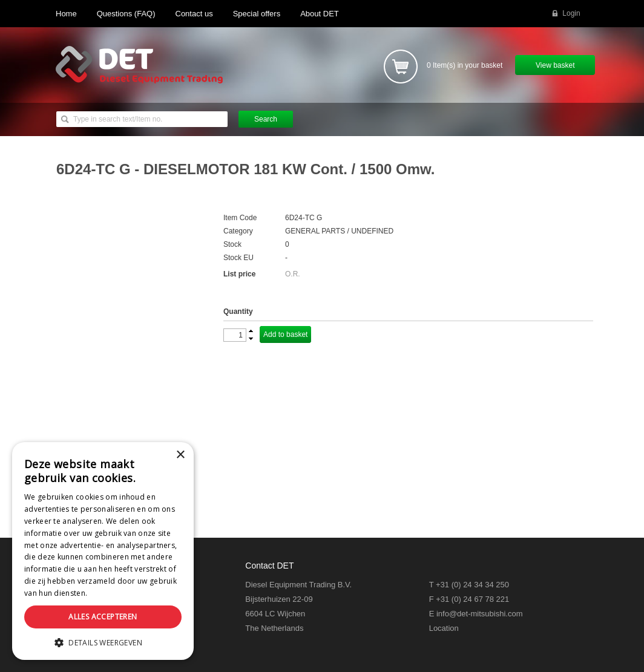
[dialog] (103, 551)
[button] (103, 642)
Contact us (194, 14)
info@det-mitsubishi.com (480, 614)
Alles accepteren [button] (103, 617)
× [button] (180, 455)
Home (66, 14)
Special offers (257, 14)
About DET (320, 14)
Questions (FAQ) (126, 14)
